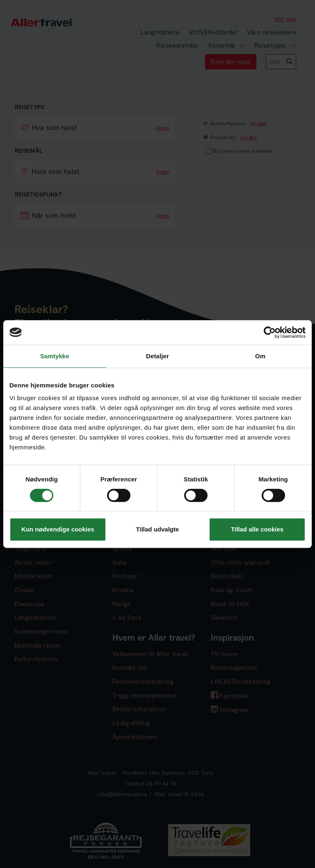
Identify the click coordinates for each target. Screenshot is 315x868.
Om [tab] (260, 356)
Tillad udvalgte (158, 529)
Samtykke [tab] (55, 356)
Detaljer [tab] (157, 356)
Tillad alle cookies (257, 529)
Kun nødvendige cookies (58, 529)
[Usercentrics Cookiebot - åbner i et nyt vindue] (270, 332)
